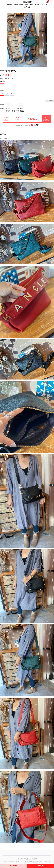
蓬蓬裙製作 (31, 863)
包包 (31, 861)
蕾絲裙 (22, 863)
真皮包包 (34, 861)
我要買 (41, 866)
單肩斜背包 (22, 861)
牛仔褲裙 (26, 863)
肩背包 (37, 4)
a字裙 (16, 863)
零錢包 (16, 4)
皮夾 (42, 4)
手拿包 (32, 4)
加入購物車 (14, 866)
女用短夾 (46, 861)
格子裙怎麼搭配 (37, 863)
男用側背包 (27, 861)
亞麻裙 (19, 863)
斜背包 (26, 4)
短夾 (42, 861)
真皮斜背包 (39, 861)
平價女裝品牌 (13, 861)
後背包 (21, 4)
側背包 (18, 861)
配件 (46, 4)
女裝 (9, 861)
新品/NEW (10, 4)
